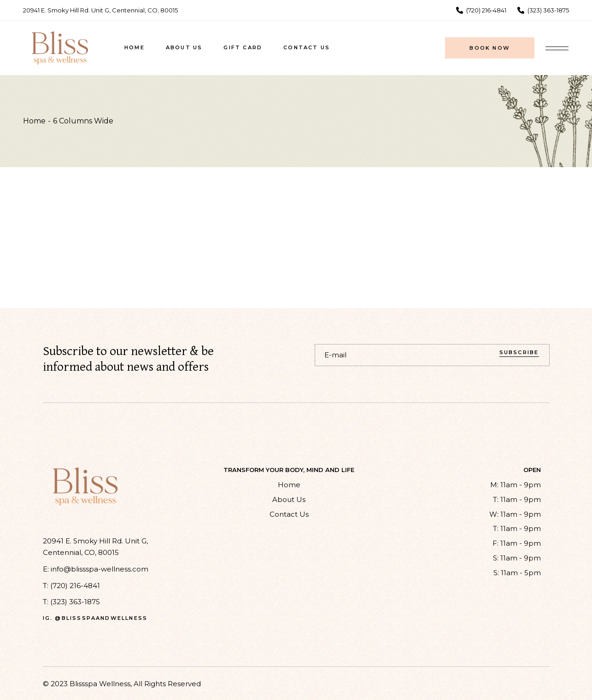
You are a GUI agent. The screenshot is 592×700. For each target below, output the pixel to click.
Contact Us (289, 514)
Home (289, 485)
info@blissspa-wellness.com (100, 569)
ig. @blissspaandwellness (95, 618)
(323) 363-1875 (75, 602)
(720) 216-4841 (75, 586)
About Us (289, 499)
